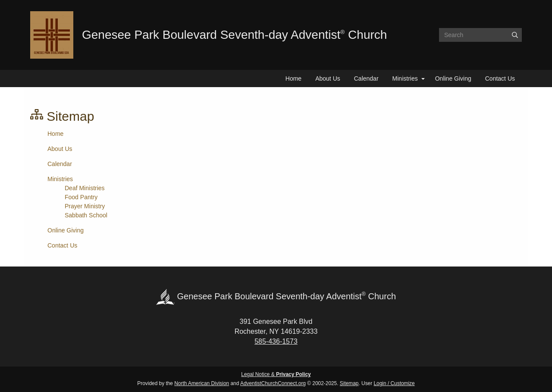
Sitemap (349, 383)
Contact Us (500, 78)
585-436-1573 (276, 341)
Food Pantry (81, 197)
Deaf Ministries (85, 188)
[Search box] (480, 35)
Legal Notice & (276, 374)
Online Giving (453, 78)
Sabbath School (86, 215)
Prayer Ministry (85, 206)
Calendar (366, 78)
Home (293, 78)
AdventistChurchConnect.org (273, 383)
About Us (328, 78)
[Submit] (515, 35)
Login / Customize (394, 383)
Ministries (405, 78)
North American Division (202, 383)
